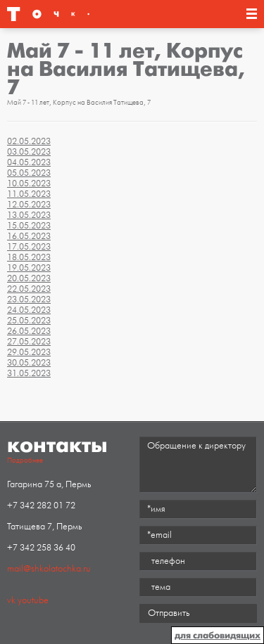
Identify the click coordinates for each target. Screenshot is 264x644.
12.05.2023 (29, 205)
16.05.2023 (29, 236)
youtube (33, 600)
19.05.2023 (29, 268)
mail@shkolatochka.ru (49, 569)
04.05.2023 (29, 162)
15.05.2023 (29, 226)
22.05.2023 (29, 289)
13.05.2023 (29, 215)
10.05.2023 (29, 183)
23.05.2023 (29, 300)
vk (11, 600)
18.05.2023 (29, 257)
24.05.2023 (29, 310)
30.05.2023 (29, 363)
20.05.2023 (29, 278)
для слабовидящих (218, 635)
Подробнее (25, 461)
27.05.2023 (29, 342)
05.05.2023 (29, 173)
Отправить (169, 613)
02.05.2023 (29, 141)
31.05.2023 (29, 373)
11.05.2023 (29, 194)
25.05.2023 (29, 321)
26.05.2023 (29, 331)
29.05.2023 (29, 352)
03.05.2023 (29, 152)
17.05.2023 (29, 247)
